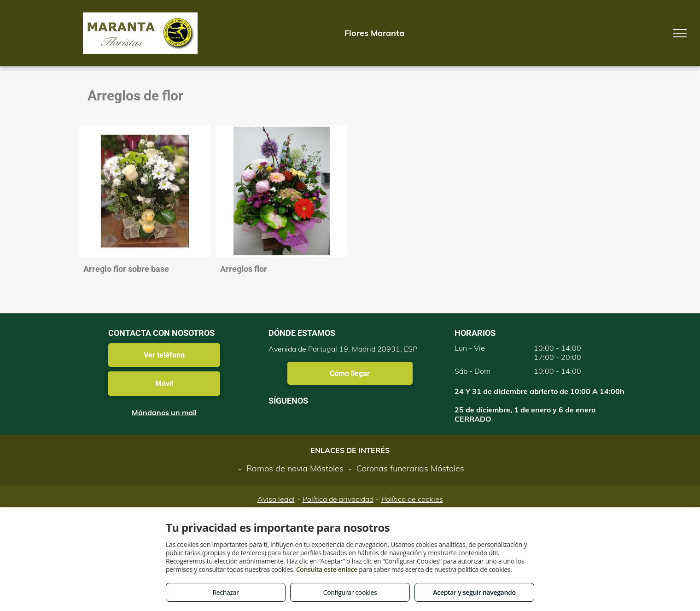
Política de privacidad (338, 499)
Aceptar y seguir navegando (474, 592)
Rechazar (225, 592)
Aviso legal (276, 499)
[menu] (680, 33)
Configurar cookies (350, 592)
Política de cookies (412, 499)
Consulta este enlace (327, 569)
